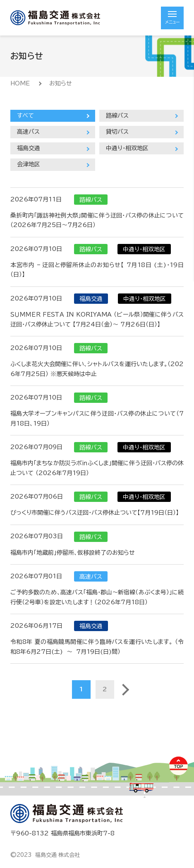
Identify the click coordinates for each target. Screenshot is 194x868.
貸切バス (117, 132)
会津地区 (29, 164)
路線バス (117, 116)
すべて (25, 116)
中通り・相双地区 (127, 148)
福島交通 (29, 148)
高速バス (28, 132)
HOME (20, 83)
